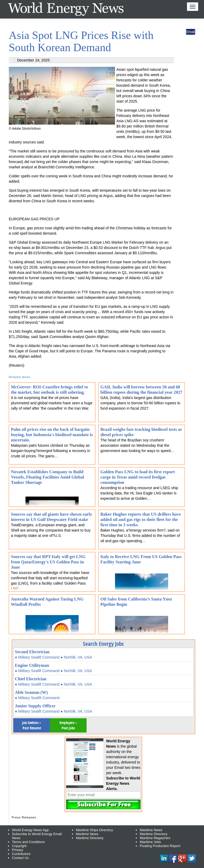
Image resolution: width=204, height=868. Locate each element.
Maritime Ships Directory (94, 830)
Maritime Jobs (150, 842)
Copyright (19, 846)
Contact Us (20, 858)
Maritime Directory (90, 838)
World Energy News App (30, 830)
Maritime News (87, 834)
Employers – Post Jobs (68, 725)
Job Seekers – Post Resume (32, 725)
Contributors (21, 854)
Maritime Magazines (155, 838)
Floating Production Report (160, 846)
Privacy (18, 850)
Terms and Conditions (28, 842)
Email (191, 32)
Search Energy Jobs (103, 644)
